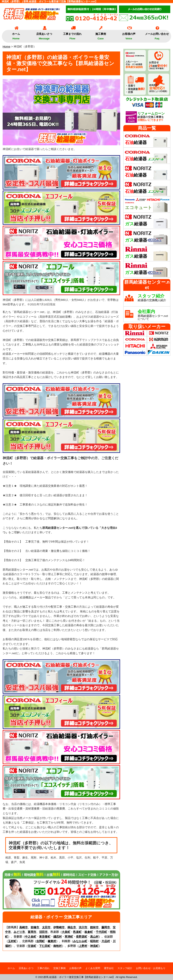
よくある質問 (93, 968)
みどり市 (19, 932)
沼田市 (43, 932)
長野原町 (82, 937)
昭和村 (94, 941)
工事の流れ (43, 968)
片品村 (106, 941)
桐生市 (72, 927)
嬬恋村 (58, 937)
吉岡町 (41, 941)
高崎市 (24, 927)
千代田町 (101, 932)
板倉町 (89, 932)
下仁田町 (45, 946)
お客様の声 (129, 35)
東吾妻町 (45, 937)
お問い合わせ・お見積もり (151, 968)
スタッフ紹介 (125, 968)
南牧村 (58, 946)
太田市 (46, 927)
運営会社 (109, 968)
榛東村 (52, 941)
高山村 (94, 937)
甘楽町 (32, 946)
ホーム (16, 35)
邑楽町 (77, 932)
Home (7, 46)
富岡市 (32, 932)
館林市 (94, 927)
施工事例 (101, 35)
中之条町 (31, 937)
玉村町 (12, 941)
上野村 (83, 946)
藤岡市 (106, 927)
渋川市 (83, 927)
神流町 (94, 946)
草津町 (69, 937)
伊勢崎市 (59, 927)
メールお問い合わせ (157, 35)
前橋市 (35, 927)
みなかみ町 (80, 941)
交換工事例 (59, 968)
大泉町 (66, 932)
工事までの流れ (72, 35)
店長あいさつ (44, 35)
